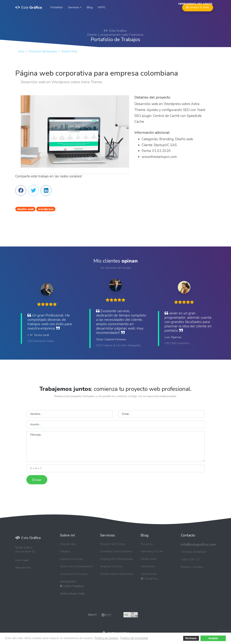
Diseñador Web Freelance (116, 551)
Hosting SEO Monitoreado (116, 559)
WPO (102, 7)
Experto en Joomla (71, 559)
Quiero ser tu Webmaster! (76, 566)
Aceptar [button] (213, 638)
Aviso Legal (22, 560)
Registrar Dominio (111, 566)
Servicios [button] (74, 7)
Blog (90, 7)
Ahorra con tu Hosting (74, 574)
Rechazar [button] (191, 638)
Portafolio (57, 7)
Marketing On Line (152, 551)
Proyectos (147, 544)
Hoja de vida (68, 544)
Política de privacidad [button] (134, 638)
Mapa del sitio (23, 568)
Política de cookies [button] (106, 638)
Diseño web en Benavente (117, 574)
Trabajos (65, 551)
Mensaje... (115, 446)
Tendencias (148, 566)
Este (29, 7)
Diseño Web (148, 559)
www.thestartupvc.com (159, 157)
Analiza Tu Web (198, 7)
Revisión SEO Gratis (113, 544)
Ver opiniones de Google (116, 268)
